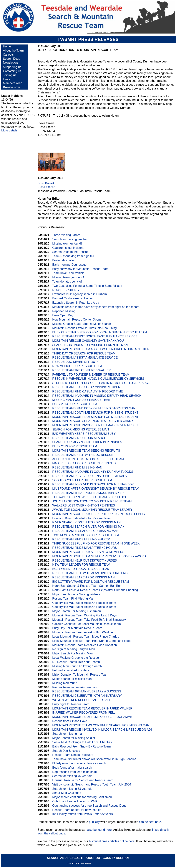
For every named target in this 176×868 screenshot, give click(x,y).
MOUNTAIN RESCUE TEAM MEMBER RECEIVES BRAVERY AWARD (99, 556)
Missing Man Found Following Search (77, 666)
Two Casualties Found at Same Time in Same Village (87, 286)
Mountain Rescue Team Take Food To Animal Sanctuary (89, 620)
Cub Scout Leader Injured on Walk (75, 801)
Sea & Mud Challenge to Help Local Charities (82, 742)
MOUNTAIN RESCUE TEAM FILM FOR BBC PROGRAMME (92, 717)
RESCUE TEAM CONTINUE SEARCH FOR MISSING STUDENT (95, 413)
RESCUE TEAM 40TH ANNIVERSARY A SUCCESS (87, 691)
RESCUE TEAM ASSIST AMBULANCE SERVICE (85, 358)
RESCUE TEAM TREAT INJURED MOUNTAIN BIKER (88, 493)
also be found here (99, 830)
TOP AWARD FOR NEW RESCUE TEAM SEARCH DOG (90, 497)
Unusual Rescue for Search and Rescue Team (83, 780)
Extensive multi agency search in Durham (79, 294)
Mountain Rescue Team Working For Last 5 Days (84, 615)
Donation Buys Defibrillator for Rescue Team (81, 518)
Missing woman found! (67, 244)
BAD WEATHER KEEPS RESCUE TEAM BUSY (84, 434)
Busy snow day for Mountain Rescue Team (80, 269)
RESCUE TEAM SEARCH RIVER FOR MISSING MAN (88, 527)
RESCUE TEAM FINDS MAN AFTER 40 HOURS (84, 548)
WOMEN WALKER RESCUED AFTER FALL (81, 700)
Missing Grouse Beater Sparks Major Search (82, 324)
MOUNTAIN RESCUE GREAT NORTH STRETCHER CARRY (93, 421)
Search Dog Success (66, 751)
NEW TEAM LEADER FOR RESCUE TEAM (81, 565)
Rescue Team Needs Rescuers (73, 755)
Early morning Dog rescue (69, 265)
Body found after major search (72, 768)
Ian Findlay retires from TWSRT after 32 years (82, 814)
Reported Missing (64, 311)
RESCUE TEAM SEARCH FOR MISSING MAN (83, 577)
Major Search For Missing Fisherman (77, 611)
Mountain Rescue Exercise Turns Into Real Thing (84, 328)
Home (7, 46)
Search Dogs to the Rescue (70, 252)
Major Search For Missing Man (72, 653)
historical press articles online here (112, 841)
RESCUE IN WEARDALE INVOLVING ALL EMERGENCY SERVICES (98, 379)
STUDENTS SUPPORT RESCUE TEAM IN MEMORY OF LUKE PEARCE (101, 383)
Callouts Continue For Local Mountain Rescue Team (87, 624)
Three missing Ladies (66, 235)
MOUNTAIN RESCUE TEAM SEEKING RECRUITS (86, 451)
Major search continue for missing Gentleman (82, 797)
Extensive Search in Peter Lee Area (76, 303)
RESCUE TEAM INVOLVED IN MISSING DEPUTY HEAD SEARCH (97, 396)
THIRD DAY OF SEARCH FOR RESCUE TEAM (84, 353)
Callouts (8, 55)
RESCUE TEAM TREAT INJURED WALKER (82, 370)
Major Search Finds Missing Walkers (76, 594)
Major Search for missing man (72, 679)
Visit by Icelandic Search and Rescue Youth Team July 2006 (92, 784)
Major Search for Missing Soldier (74, 738)
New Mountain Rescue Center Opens (77, 320)
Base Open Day (63, 315)
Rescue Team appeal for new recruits (77, 810)
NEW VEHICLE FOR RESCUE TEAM (77, 366)
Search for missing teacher (70, 239)
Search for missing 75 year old (72, 776)
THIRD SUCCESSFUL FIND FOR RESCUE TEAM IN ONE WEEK (96, 543)
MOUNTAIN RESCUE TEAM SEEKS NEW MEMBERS (88, 552)
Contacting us (12, 71)
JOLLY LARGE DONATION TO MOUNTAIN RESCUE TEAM (92, 501)
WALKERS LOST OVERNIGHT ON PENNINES (84, 505)
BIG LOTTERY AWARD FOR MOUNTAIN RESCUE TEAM (91, 582)
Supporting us (12, 67)
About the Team (13, 51)
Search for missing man (68, 734)
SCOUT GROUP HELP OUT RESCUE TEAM (82, 480)
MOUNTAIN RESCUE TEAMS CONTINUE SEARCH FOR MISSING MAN (101, 725)
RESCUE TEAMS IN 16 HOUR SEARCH (79, 438)
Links (6, 79)
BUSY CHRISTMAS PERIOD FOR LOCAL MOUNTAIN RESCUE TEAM (100, 332)
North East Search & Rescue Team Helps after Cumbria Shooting (95, 590)
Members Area (13, 83)
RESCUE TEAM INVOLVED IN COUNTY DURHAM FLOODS (93, 472)
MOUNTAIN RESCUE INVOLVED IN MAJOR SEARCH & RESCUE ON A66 (102, 730)
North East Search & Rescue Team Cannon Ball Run (87, 586)
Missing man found (65, 683)
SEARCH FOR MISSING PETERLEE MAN (80, 429)
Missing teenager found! (68, 277)
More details (9, 130)
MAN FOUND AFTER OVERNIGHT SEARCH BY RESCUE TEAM (96, 489)
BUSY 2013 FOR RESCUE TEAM (75, 404)
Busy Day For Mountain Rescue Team (77, 628)
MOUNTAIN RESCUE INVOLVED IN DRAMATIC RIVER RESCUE (96, 425)
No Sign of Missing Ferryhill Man (74, 649)
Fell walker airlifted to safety (70, 670)
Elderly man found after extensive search (79, 763)
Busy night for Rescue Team (71, 704)
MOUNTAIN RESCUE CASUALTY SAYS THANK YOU (88, 341)
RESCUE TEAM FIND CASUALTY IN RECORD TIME (88, 391)
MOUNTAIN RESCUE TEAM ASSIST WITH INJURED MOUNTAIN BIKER (101, 349)
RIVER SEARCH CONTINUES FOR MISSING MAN (86, 522)
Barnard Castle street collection (73, 298)
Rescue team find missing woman (74, 687)
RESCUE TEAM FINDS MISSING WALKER (81, 539)
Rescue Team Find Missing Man (73, 599)
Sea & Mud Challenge (67, 793)
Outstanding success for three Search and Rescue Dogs (89, 806)
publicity (94, 822)
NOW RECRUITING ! (66, 290)
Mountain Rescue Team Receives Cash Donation (84, 645)
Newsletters (11, 63)
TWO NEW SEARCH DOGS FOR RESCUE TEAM (86, 535)
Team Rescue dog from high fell (73, 256)
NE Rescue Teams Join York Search (76, 662)
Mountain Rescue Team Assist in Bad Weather (83, 632)
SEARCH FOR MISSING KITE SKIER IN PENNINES (87, 442)
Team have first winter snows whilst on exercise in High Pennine (94, 759)
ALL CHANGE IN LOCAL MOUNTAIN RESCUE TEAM (88, 459)
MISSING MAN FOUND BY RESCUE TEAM (81, 400)
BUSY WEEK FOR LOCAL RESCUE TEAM (81, 569)
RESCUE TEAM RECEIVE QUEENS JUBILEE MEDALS (89, 476)
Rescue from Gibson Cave (70, 721)
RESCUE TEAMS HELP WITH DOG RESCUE (83, 455)
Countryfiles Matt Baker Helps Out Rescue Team (84, 603)
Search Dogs (12, 59)
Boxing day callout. (65, 260)
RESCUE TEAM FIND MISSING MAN (77, 467)
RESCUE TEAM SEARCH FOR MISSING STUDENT (87, 387)
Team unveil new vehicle (68, 273)
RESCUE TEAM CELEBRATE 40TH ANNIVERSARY (87, 696)
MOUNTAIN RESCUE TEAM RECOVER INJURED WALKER (92, 708)
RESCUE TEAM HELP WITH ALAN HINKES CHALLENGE (91, 573)
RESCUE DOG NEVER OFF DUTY (76, 362)
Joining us (10, 75)
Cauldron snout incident (68, 248)
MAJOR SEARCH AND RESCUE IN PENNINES (84, 463)
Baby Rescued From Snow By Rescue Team (81, 746)
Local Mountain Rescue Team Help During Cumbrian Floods (92, 641)
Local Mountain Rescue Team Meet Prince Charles (86, 637)
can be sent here (150, 822)
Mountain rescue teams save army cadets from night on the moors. (96, 307)
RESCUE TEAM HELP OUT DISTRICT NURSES (84, 561)
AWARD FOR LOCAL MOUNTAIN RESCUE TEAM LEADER (92, 510)
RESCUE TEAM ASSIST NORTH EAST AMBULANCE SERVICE (95, 336)
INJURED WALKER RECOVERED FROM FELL (84, 713)
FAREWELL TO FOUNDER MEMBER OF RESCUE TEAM (91, 375)
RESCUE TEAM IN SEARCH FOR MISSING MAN (85, 531)
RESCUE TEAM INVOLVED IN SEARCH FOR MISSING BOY (93, 484)
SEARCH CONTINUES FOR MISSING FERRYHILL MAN (90, 345)
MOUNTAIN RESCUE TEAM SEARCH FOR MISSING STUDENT (95, 417)
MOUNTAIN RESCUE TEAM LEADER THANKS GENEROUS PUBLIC (99, 514)
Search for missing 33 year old (72, 789)
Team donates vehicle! (67, 282)
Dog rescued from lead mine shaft (74, 772)
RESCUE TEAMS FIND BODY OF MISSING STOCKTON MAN (94, 408)
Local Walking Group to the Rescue (75, 658)
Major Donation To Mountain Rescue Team (80, 675)
